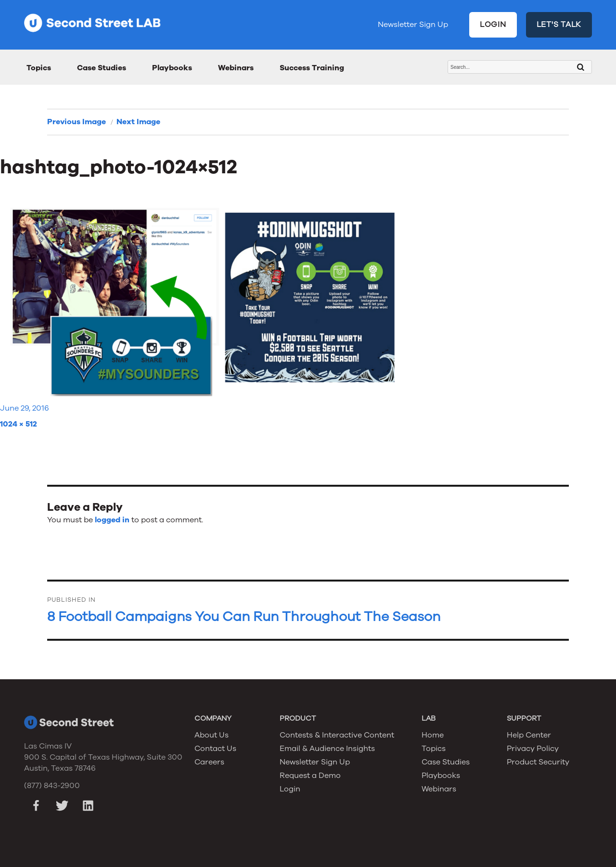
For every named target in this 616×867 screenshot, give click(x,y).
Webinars (236, 68)
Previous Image (77, 122)
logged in (112, 520)
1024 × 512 (19, 424)
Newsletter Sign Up (413, 25)
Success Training (312, 68)
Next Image (138, 122)
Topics (39, 68)
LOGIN (493, 25)
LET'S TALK (559, 25)
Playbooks (172, 68)
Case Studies (102, 68)
